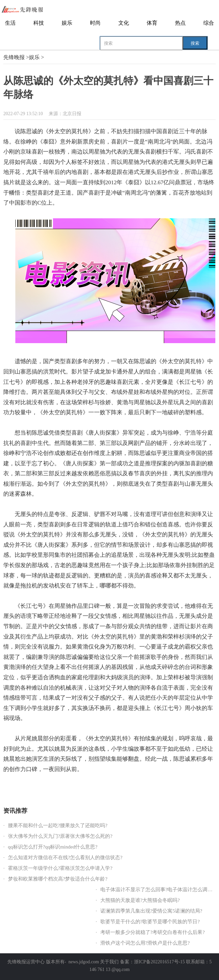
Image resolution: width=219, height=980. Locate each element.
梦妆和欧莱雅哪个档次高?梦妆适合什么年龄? (58, 879)
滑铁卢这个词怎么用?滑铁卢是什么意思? (145, 943)
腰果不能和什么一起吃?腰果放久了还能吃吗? (58, 825)
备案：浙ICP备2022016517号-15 (152, 962)
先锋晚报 (14, 57)
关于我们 (109, 962)
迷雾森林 (128, 787)
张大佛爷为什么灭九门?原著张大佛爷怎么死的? (60, 836)
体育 (152, 23)
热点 (180, 23)
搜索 (195, 43)
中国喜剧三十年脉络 (84, 787)
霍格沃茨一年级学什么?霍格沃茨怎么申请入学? (60, 868)
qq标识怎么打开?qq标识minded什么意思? (53, 847)
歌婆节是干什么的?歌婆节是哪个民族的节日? (150, 922)
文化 (124, 23)
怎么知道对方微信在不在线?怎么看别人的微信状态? (65, 857)
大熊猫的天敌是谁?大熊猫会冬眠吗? (140, 900)
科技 (39, 23)
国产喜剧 (111, 787)
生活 (10, 23)
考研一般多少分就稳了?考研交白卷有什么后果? (152, 932)
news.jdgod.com (84, 962)
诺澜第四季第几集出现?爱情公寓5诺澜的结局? (151, 911)
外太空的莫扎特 (51, 787)
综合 (209, 23)
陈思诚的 (28, 787)
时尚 (95, 23)
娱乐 (67, 23)
